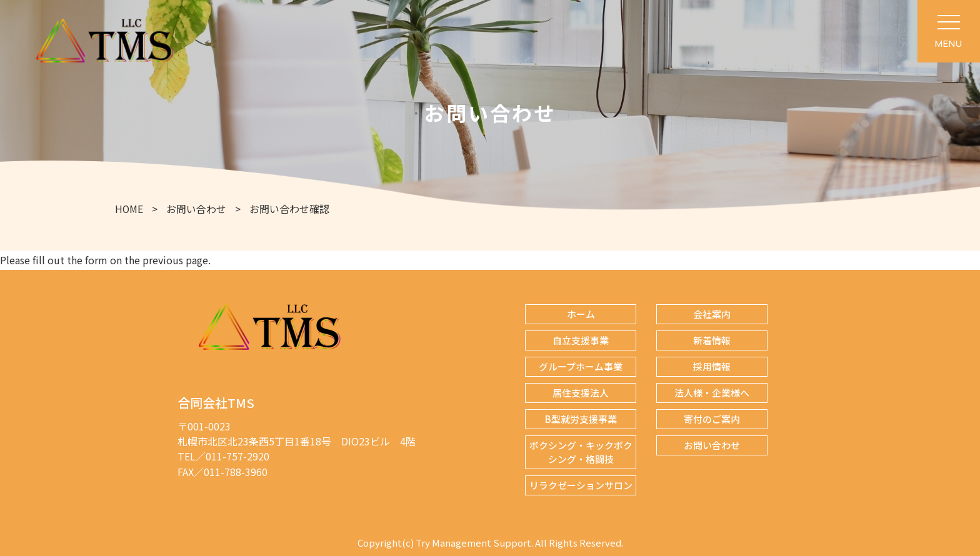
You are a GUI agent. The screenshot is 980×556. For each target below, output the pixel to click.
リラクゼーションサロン (581, 485)
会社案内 (712, 314)
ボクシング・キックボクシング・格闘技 (581, 452)
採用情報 (712, 366)
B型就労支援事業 (581, 419)
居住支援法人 (581, 393)
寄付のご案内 (712, 419)
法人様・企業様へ (712, 393)
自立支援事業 (581, 340)
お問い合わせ (712, 445)
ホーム (581, 314)
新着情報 (712, 340)
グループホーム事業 (581, 366)
